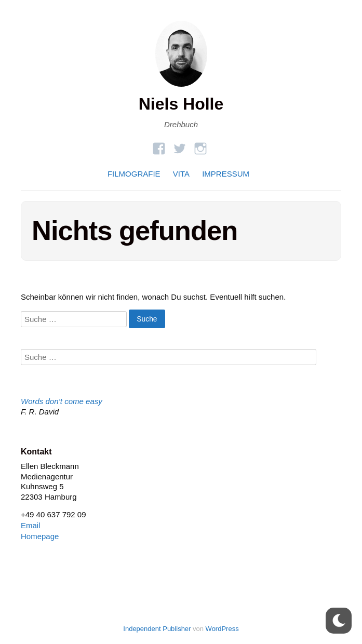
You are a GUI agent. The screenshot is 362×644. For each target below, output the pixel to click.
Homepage (40, 536)
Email (31, 525)
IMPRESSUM (226, 174)
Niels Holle (181, 104)
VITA (181, 174)
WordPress (222, 629)
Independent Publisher (157, 629)
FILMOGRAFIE (134, 174)
